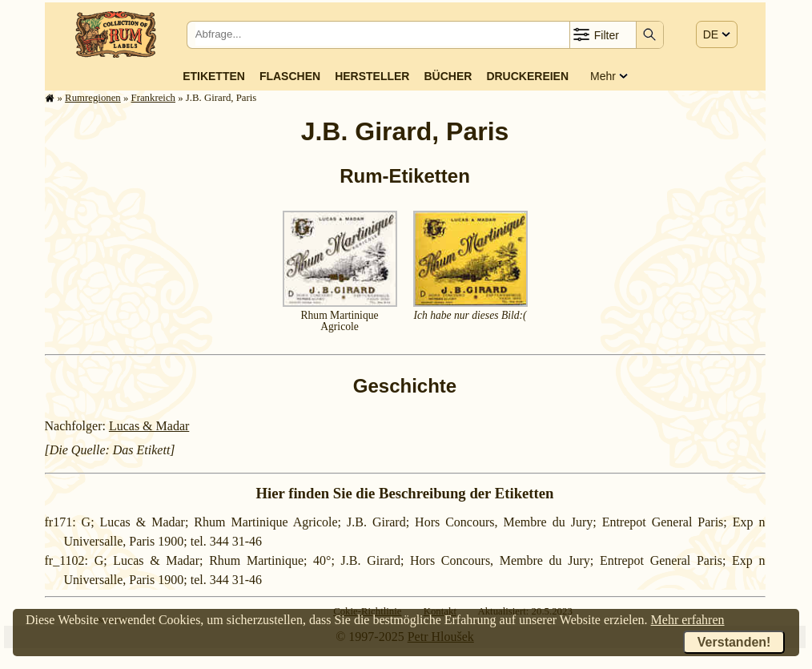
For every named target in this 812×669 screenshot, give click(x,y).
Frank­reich (153, 98)
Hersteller (372, 76)
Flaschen (290, 76)
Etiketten (214, 76)
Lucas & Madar (149, 426)
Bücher (448, 76)
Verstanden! (734, 642)
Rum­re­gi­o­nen (93, 98)
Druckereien (527, 76)
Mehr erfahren (688, 620)
